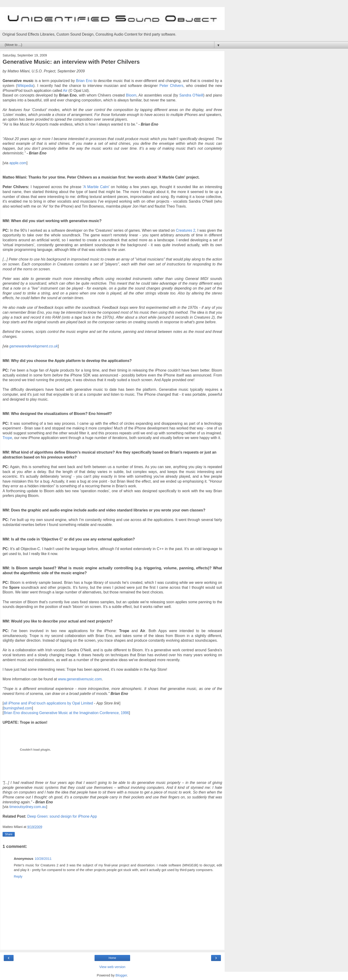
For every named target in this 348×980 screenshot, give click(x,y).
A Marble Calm (96, 187)
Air (65, 91)
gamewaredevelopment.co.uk (34, 346)
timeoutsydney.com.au (28, 807)
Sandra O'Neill (191, 95)
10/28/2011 (43, 859)
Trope (7, 438)
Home (112, 958)
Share (9, 834)
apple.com (18, 163)
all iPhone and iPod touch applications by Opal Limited (48, 703)
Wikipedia (25, 86)
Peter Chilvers (171, 86)
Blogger (121, 975)
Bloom (131, 95)
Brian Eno (84, 81)
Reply (18, 876)
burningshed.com (18, 708)
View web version (112, 967)
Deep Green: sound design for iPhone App (62, 816)
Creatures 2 (186, 230)
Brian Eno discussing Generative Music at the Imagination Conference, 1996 (66, 713)
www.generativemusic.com (80, 679)
